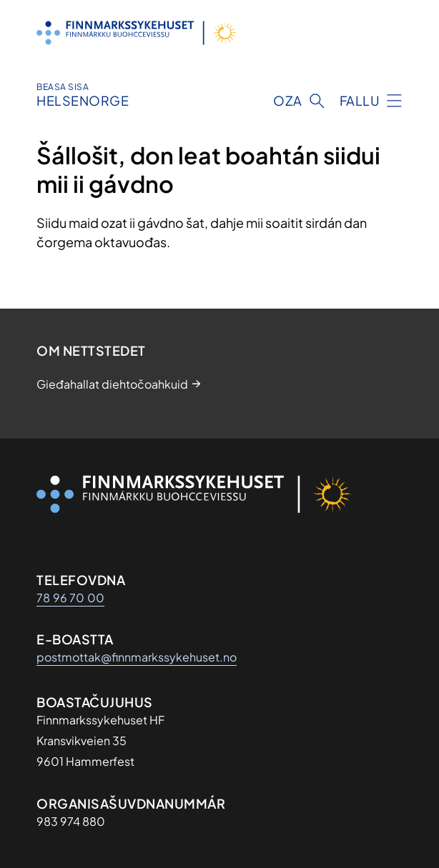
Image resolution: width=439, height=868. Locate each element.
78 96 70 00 (70, 598)
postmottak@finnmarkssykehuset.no (137, 657)
